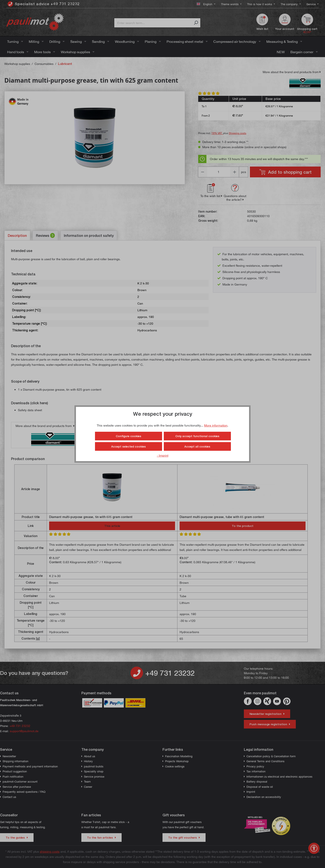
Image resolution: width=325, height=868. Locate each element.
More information (216, 425)
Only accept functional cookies (197, 436)
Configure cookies (129, 436)
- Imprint (163, 455)
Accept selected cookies (129, 446)
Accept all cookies (197, 446)
